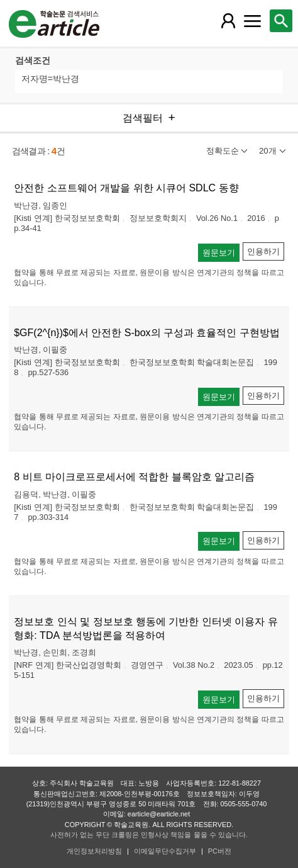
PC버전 (220, 851)
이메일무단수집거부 (165, 851)
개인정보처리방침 (94, 851)
